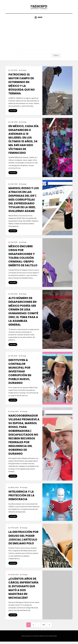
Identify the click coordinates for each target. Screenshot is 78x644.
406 (45, 627)
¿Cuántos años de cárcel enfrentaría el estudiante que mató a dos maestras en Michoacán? (23, 590)
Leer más (13, 112)
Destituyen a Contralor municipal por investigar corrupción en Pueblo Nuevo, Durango (20, 373)
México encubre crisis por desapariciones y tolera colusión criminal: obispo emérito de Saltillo (23, 257)
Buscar (56, 57)
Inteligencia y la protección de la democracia (21, 497)
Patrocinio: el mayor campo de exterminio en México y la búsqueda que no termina (22, 85)
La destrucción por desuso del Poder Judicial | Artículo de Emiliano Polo (23, 540)
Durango (24, 72)
